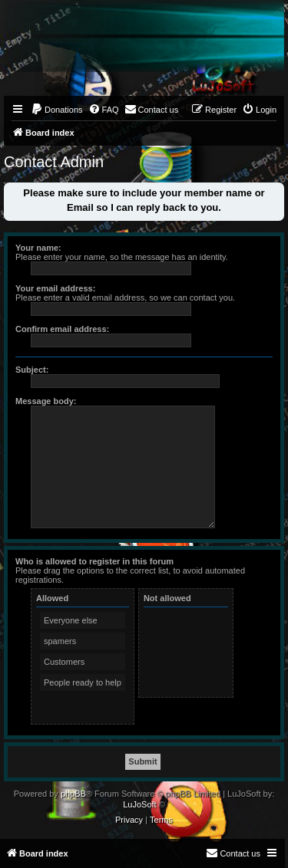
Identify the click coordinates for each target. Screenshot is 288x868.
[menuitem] (57, 110)
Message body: (46, 401)
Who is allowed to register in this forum (94, 561)
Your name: (38, 248)
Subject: (32, 370)
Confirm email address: (62, 329)
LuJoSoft (139, 804)
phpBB (73, 794)
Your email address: (55, 288)
